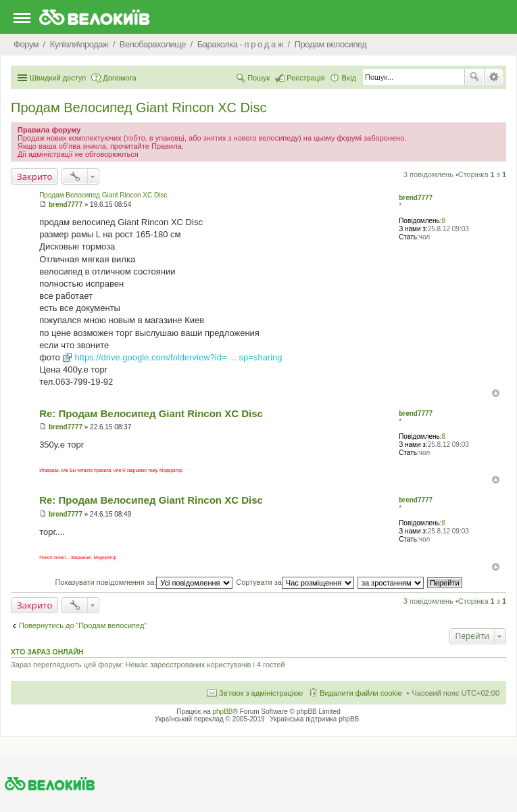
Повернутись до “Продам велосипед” (83, 625)
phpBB (223, 712)
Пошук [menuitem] (258, 78)
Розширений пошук (494, 77)
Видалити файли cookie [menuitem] (361, 693)
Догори (496, 393)
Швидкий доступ (58, 78)
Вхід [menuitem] (349, 78)
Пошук (474, 77)
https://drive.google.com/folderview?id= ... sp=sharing (178, 357)
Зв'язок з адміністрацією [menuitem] (261, 693)
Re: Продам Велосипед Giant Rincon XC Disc (151, 413)
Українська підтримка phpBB (314, 719)
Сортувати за (295, 582)
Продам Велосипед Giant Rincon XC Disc (139, 108)
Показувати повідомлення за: (144, 582)
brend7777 (416, 198)
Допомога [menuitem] (119, 78)
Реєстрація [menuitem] (305, 78)
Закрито (34, 176)
